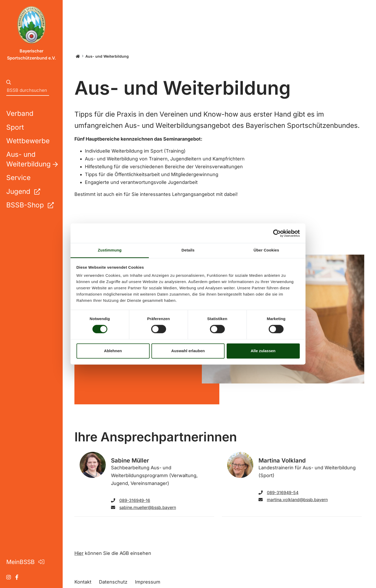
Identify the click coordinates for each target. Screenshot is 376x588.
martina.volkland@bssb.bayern (293, 500)
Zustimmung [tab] (110, 250)
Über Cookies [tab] (266, 250)
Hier (79, 553)
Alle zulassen (263, 351)
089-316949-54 (278, 493)
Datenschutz (113, 582)
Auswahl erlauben (188, 351)
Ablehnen (113, 351)
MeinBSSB (25, 562)
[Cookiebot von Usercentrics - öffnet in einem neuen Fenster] (277, 233)
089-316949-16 (131, 500)
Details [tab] (188, 250)
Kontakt (83, 582)
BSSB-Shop (30, 205)
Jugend (23, 191)
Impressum (148, 582)
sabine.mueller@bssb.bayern (143, 507)
